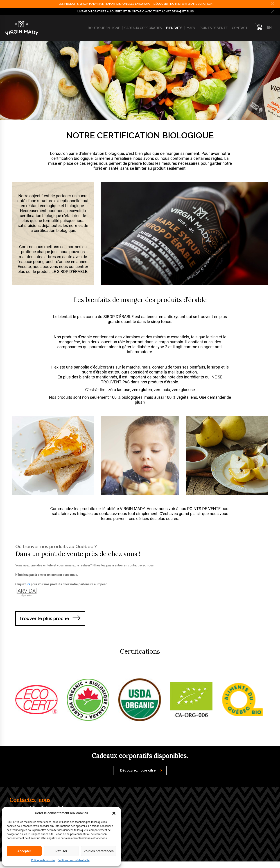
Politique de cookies (43, 860)
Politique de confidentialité (74, 860)
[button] (114, 813)
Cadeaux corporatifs (143, 28)
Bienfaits (174, 28)
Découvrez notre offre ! (141, 770)
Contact (240, 28)
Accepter (24, 851)
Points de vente (214, 28)
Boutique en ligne (104, 28)
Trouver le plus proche (44, 618)
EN (269, 27)
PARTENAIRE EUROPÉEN (196, 4)
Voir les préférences (99, 851)
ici (28, 584)
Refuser (61, 851)
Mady (191, 28)
